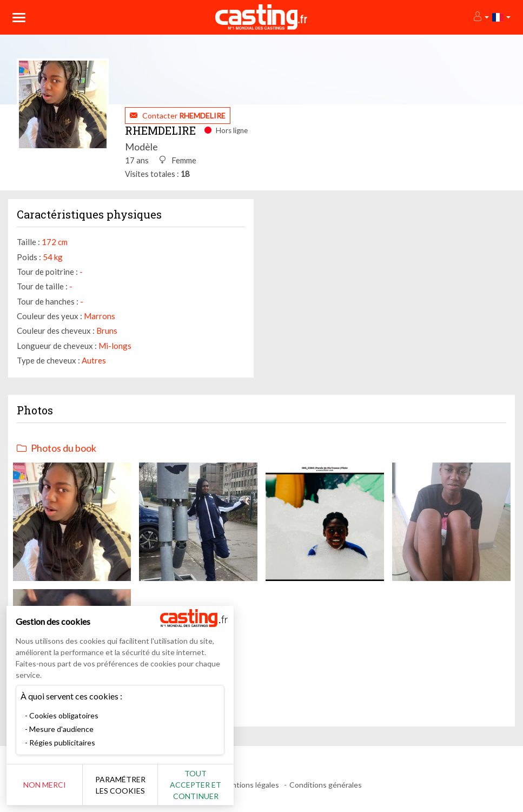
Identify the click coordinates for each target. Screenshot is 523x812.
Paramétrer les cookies (120, 785)
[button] (481, 17)
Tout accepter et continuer (196, 785)
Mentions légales (250, 785)
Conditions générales (326, 785)
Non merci (45, 785)
